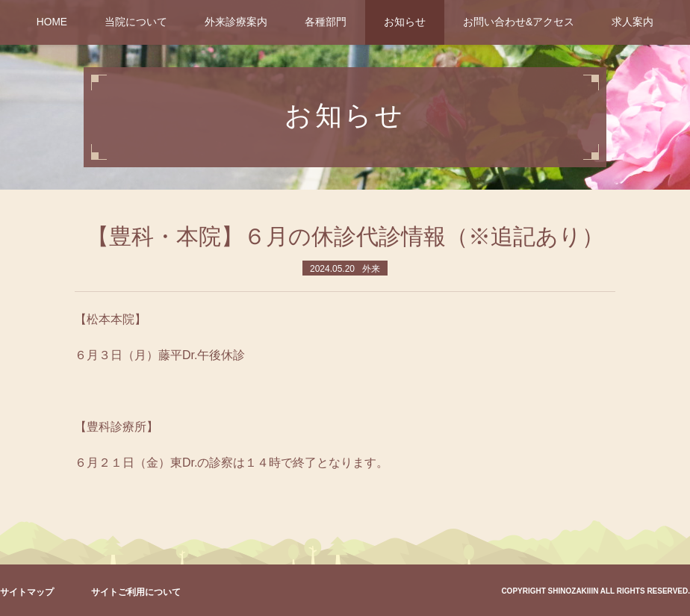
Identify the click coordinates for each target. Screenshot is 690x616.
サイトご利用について (136, 592)
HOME (52, 22)
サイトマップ (27, 592)
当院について (136, 22)
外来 (371, 269)
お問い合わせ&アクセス (519, 22)
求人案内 (632, 22)
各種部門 (326, 22)
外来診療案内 (236, 22)
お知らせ (405, 22)
